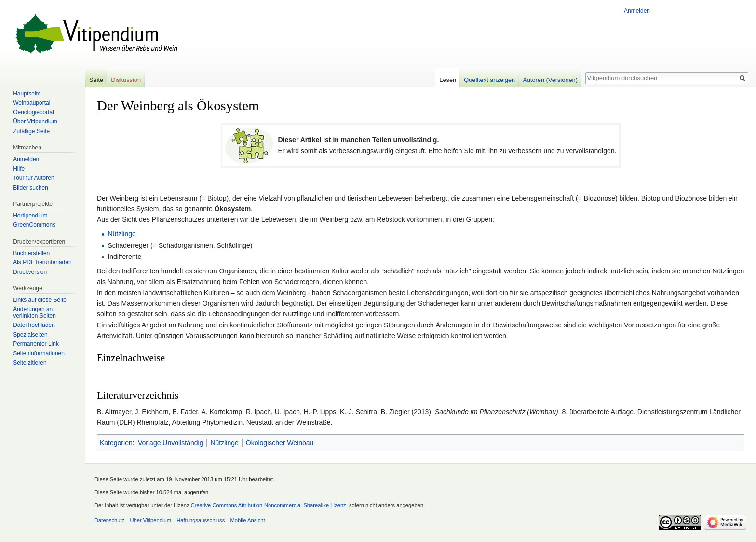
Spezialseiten (30, 335)
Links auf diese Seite (40, 300)
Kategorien (116, 443)
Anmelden (637, 11)
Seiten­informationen (39, 353)
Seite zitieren (30, 363)
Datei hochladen (34, 325)
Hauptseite (27, 94)
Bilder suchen (31, 188)
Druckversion (30, 272)
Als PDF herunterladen (42, 262)
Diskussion (126, 80)
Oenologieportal (34, 112)
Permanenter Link (36, 344)
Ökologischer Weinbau (280, 443)
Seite (96, 80)
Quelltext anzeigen (489, 80)
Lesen (448, 80)
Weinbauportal (32, 103)
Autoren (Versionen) (550, 80)
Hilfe (19, 169)
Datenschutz (109, 520)
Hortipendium (30, 216)
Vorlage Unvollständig (170, 443)
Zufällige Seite (31, 131)
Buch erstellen (31, 253)
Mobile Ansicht (248, 520)
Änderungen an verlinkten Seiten (34, 312)
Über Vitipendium (35, 122)
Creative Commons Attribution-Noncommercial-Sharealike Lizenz (269, 505)
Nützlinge (121, 234)
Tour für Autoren (34, 178)
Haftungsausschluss (201, 520)
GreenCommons (34, 225)
